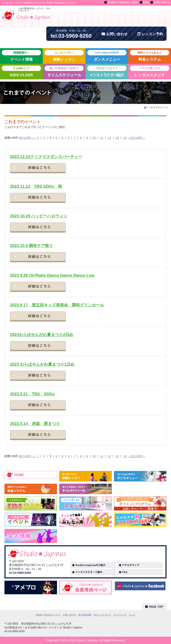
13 (117, 138)
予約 (150, 34)
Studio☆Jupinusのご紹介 (123, 2)
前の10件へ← (27, 138)
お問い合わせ (162, 2)
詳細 (38, 168)
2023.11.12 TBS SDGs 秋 (36, 186)
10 (94, 138)
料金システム (150, 56)
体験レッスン (64, 56)
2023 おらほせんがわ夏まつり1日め (42, 364)
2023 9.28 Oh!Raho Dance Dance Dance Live (52, 275)
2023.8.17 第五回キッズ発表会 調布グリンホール (57, 305)
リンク (132, 615)
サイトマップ (120, 615)
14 (125, 138)
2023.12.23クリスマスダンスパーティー (46, 157)
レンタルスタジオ (150, 71)
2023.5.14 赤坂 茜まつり (35, 424)
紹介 (107, 71)
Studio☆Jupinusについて (48, 615)
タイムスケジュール (64, 71)
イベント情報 (21, 56)
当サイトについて (102, 615)
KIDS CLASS (21, 71)
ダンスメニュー (107, 56)
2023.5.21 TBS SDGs (32, 394)
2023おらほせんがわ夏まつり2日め (42, 335)
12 (109, 138)
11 (102, 138)
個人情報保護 (85, 615)
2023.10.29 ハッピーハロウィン (39, 216)
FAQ (146, 2)
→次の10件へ (136, 138)
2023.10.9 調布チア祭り (32, 246)
